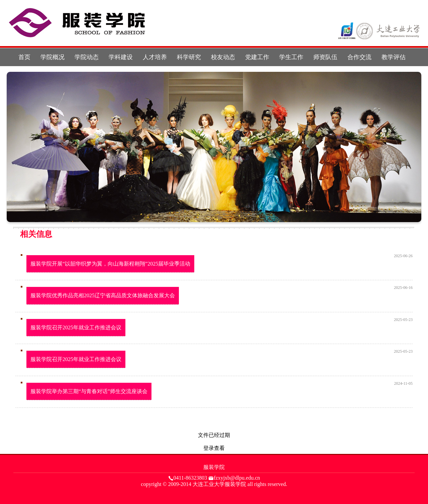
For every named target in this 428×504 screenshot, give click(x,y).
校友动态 (223, 57)
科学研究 (189, 57)
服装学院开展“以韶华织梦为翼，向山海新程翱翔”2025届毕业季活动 (110, 264)
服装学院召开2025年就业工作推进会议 (76, 327)
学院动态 (87, 57)
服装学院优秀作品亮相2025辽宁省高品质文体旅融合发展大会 (103, 295)
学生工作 (291, 57)
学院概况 (52, 57)
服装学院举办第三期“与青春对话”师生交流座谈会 (89, 391)
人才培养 (155, 57)
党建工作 (257, 57)
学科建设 (121, 57)
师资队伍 (325, 57)
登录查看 (214, 448)
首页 (24, 57)
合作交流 (359, 57)
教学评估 (394, 57)
